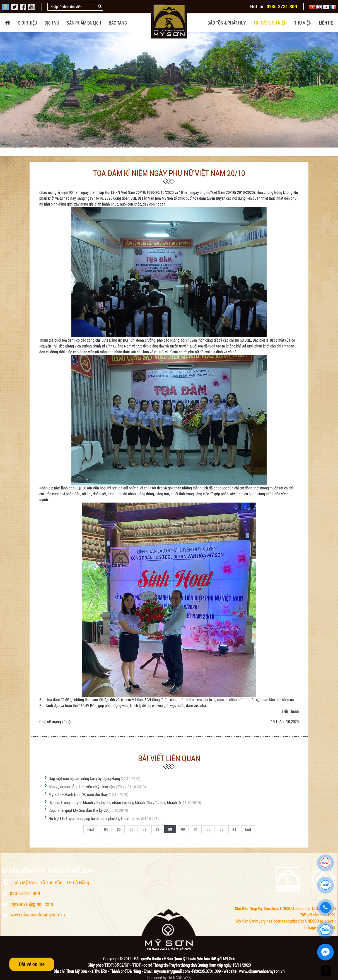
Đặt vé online (32, 964)
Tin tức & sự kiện (270, 23)
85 (119, 829)
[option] (169, 90)
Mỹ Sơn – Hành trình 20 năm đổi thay (78, 794)
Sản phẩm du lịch (84, 23)
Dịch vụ (52, 23)
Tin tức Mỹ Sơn (95, 149)
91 (196, 829)
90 (183, 829)
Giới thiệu (27, 23)
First (91, 829)
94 (234, 829)
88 (157, 829)
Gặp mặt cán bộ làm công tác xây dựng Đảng (84, 778)
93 (221, 829)
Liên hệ (326, 23)
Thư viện (303, 23)
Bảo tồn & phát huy (227, 23)
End (248, 829)
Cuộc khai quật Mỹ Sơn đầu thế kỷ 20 (78, 810)
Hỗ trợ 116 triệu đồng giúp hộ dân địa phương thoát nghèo (94, 818)
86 (132, 829)
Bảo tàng (118, 23)
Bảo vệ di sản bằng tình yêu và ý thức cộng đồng (87, 786)
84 (106, 829)
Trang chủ (32, 149)
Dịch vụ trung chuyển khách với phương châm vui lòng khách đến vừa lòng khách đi (115, 802)
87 (144, 829)
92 (209, 829)
